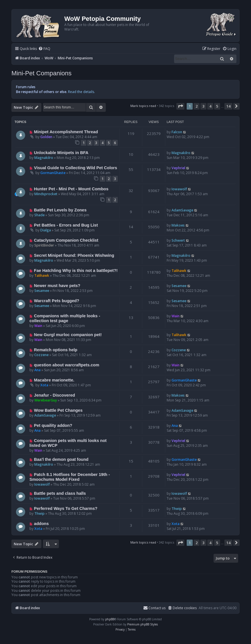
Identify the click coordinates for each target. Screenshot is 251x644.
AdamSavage (182, 210)
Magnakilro (44, 158)
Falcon (177, 132)
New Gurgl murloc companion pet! (68, 335)
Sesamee (42, 291)
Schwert (178, 240)
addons (41, 524)
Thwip (39, 513)
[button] (180, 106)
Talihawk (42, 275)
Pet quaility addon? (53, 425)
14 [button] (228, 106)
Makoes (178, 225)
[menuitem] (44, 49)
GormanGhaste (53, 173)
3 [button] (203, 106)
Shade (39, 215)
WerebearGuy (46, 400)
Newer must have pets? (57, 286)
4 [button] (210, 106)
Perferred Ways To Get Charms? (66, 508)
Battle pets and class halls (60, 493)
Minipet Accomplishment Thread (66, 132)
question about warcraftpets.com (67, 365)
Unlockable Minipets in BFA (61, 153)
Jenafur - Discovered (55, 395)
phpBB (110, 619)
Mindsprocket (46, 194)
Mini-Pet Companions (41, 73)
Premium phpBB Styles (143, 624)
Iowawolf (179, 189)
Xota (44, 385)
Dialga (46, 230)
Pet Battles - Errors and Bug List (66, 225)
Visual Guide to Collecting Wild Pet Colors (76, 168)
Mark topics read (143, 106)
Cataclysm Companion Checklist (66, 240)
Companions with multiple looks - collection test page (65, 318)
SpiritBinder (44, 245)
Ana (37, 370)
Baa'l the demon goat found (61, 459)
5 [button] (217, 106)
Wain (38, 326)
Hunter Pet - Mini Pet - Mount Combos (71, 189)
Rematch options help (56, 350)
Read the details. (81, 92)
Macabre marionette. (54, 380)
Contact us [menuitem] (154, 608)
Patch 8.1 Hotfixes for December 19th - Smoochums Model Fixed (70, 477)
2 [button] (197, 106)
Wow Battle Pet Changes (58, 410)
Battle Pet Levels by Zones (60, 210)
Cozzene (41, 355)
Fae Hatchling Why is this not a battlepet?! (76, 270)
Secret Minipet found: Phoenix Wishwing (74, 255)
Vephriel (178, 168)
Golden (46, 137)
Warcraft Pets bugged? (57, 301)
